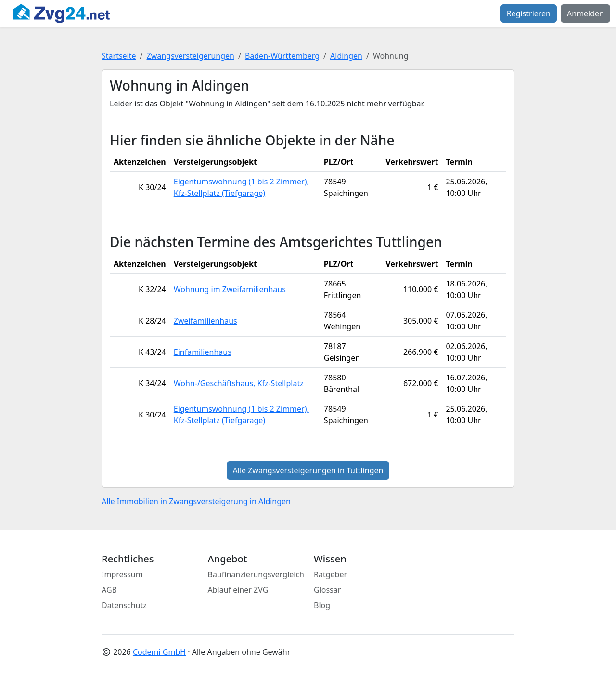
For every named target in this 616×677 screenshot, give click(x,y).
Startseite (119, 56)
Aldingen (346, 56)
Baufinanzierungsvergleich (256, 574)
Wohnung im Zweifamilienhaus (230, 289)
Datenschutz (124, 605)
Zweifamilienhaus (205, 321)
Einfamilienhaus (203, 352)
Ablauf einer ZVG (238, 590)
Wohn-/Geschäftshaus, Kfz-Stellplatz (239, 383)
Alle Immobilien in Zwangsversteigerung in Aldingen (196, 501)
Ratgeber (330, 574)
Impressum (122, 574)
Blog (322, 605)
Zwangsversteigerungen (191, 56)
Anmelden (585, 13)
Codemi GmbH (159, 652)
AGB (109, 590)
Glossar (327, 590)
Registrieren (529, 13)
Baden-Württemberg (282, 56)
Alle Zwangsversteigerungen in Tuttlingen (308, 470)
